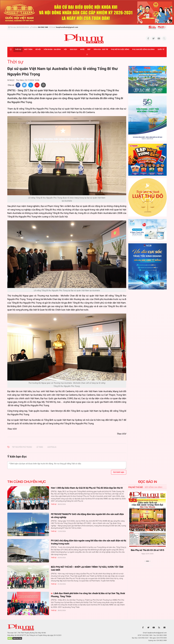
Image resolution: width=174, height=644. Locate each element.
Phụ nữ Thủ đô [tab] (136, 487)
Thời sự (18, 49)
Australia (52, 447)
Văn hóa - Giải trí (101, 49)
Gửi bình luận (119, 472)
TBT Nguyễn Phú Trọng (22, 447)
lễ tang (40, 447)
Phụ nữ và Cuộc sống (120, 49)
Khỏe (82, 49)
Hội (65, 49)
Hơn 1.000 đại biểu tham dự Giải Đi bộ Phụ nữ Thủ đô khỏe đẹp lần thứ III (87, 488)
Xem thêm (148, 565)
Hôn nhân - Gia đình (52, 49)
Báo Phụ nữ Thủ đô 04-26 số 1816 (147, 550)
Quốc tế (161, 49)
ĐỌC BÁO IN (148, 482)
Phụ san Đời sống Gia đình (143, 49)
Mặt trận (28, 49)
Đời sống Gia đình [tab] (154, 487)
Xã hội (38, 49)
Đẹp (89, 49)
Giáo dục (73, 49)
